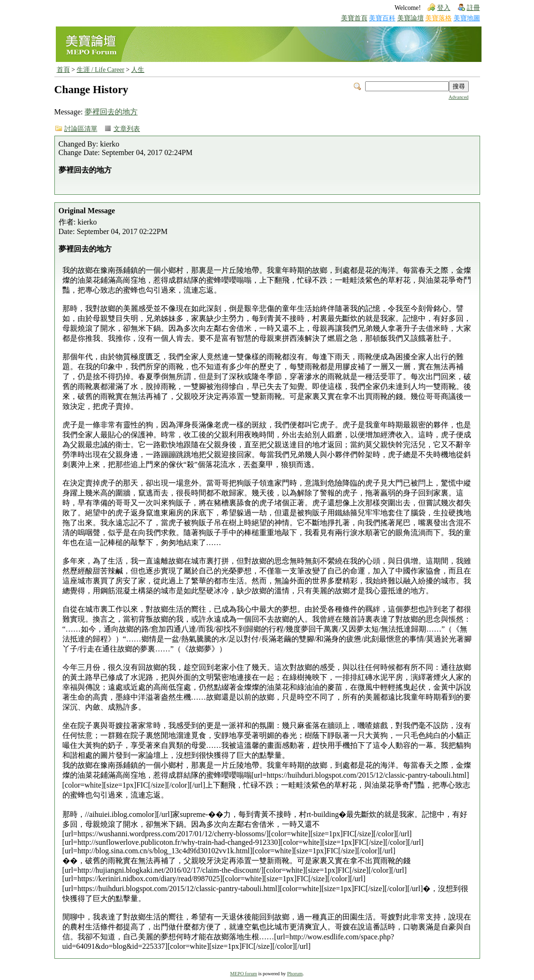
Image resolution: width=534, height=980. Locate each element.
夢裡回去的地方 (111, 112)
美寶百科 (382, 18)
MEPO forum (244, 974)
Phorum (295, 974)
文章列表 (127, 129)
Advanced (458, 97)
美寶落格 (438, 18)
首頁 (63, 70)
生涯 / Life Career (101, 70)
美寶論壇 (411, 18)
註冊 (473, 8)
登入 (444, 8)
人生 (138, 70)
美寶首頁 (354, 18)
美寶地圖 (467, 18)
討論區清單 (81, 129)
